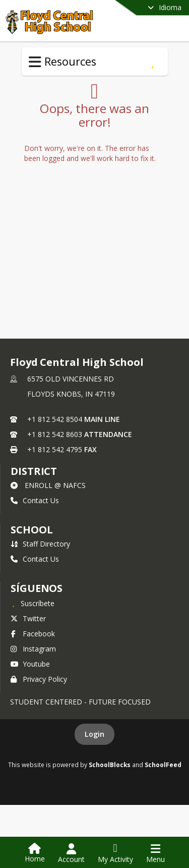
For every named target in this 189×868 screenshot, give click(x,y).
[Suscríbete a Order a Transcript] (152, 62)
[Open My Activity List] (115, 853)
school (31, 530)
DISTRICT (34, 471)
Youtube (30, 664)
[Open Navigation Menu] (155, 853)
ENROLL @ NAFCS (48, 485)
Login (94, 734)
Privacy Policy (39, 679)
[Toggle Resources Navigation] (35, 62)
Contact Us (35, 500)
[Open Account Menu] (71, 853)
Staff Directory (40, 544)
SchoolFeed (163, 765)
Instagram (33, 649)
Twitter (28, 618)
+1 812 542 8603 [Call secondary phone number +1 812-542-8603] (55, 434)
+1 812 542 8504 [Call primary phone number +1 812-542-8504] (55, 419)
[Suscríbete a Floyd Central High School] (33, 603)
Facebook (33, 634)
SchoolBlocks (110, 765)
